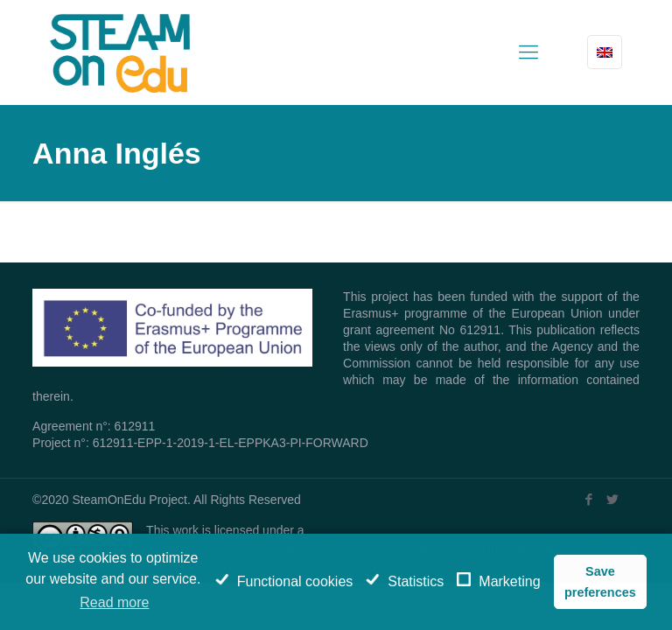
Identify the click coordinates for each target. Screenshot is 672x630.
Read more (114, 602)
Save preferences (600, 582)
